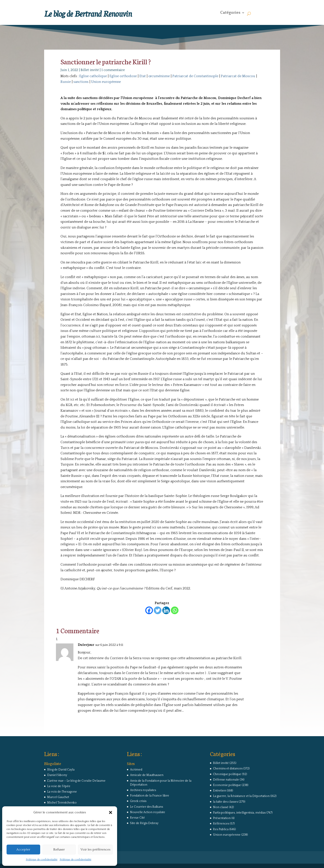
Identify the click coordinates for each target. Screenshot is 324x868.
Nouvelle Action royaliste (148, 812)
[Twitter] (158, 610)
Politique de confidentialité (42, 860)
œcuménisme (159, 76)
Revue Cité (137, 818)
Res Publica (221, 829)
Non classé (221, 807)
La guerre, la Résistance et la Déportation (241, 796)
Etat (143, 76)
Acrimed (136, 770)
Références (221, 824)
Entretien (220, 791)
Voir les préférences (95, 850)
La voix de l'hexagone (62, 792)
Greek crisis (138, 801)
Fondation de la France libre (150, 796)
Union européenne (106, 82)
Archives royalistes (143, 790)
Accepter (23, 850)
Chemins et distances (228, 769)
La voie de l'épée (59, 786)
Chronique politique (227, 774)
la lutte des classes (225, 802)
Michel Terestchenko (62, 803)
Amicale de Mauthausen (147, 775)
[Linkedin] (166, 610)
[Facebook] (149, 610)
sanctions (81, 82)
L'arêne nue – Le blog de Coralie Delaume (76, 781)
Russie (66, 82)
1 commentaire (113, 70)
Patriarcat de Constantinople (195, 76)
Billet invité (90, 70)
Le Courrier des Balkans (146, 807)
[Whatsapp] (175, 610)
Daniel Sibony (57, 775)
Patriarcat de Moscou (238, 76)
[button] (111, 812)
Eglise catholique (93, 76)
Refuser (59, 850)
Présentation (222, 818)
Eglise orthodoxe (123, 76)
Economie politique (227, 785)
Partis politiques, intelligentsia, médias (239, 813)
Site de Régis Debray (144, 823)
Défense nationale (226, 780)
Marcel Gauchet (58, 797)
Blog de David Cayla (61, 770)
